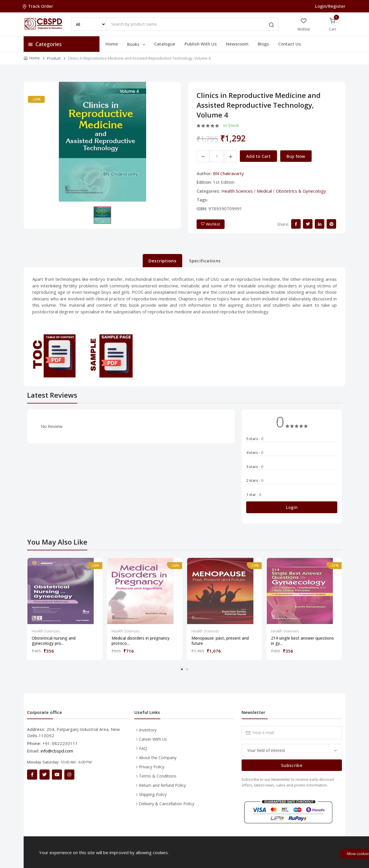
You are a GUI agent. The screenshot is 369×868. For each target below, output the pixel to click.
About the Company (158, 758)
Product (54, 58)
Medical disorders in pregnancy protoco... (141, 641)
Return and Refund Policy (162, 785)
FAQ (143, 748)
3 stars (255, 467)
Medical (264, 191)
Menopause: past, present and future (220, 641)
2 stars (255, 480)
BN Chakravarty (228, 173)
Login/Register (330, 6)
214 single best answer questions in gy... (302, 641)
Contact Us (290, 44)
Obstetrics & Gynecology (301, 191)
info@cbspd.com (57, 751)
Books (137, 44)
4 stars (255, 452)
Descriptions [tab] (163, 261)
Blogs (263, 44)
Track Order (38, 6)
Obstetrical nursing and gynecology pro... (54, 641)
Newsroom (237, 44)
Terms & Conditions (158, 776)
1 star (254, 494)
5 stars (255, 439)
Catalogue (165, 44)
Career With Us (153, 739)
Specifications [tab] (205, 261)
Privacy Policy (152, 767)
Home (112, 44)
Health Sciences (237, 191)
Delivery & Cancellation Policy (167, 804)
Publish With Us (201, 44)
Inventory (148, 730)
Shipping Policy (153, 794)
